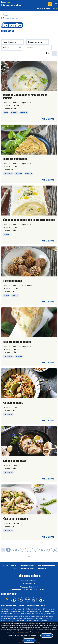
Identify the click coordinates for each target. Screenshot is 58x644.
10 (55, 550)
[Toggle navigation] (56, 5)
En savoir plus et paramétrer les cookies (22, 635)
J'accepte (29, 640)
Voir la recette (48, 119)
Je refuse (47, 635)
